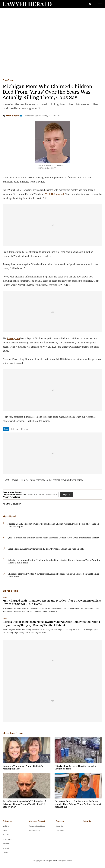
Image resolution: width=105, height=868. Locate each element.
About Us (59, 826)
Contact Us (60, 830)
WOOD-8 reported (54, 194)
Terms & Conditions (37, 826)
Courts (5, 852)
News (5, 597)
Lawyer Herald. (52, 861)
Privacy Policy (35, 830)
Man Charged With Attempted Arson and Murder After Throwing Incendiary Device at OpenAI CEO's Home (52, 602)
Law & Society (8, 839)
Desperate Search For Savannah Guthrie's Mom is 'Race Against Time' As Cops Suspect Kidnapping (78, 804)
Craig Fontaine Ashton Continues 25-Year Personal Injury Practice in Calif (46, 549)
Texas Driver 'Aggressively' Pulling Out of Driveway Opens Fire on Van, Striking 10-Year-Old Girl (24, 804)
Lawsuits (6, 848)
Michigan (16, 429)
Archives (6, 826)
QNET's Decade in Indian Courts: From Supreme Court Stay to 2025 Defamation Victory (53, 538)
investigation (13, 338)
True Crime (8, 80)
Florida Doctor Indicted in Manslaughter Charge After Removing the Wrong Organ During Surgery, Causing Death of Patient (51, 623)
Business (6, 844)
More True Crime (13, 733)
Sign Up (67, 495)
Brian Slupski (13, 116)
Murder (25, 429)
